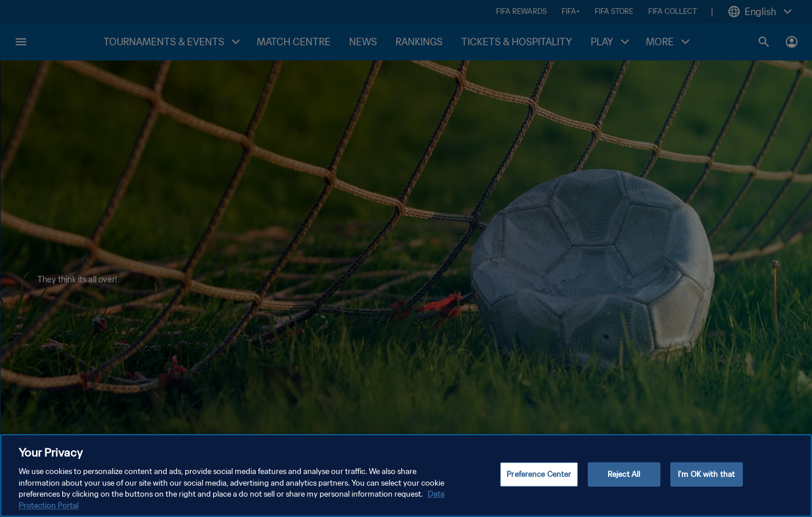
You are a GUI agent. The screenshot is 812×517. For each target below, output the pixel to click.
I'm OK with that (706, 481)
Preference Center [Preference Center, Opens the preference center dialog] (539, 481)
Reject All (624, 481)
